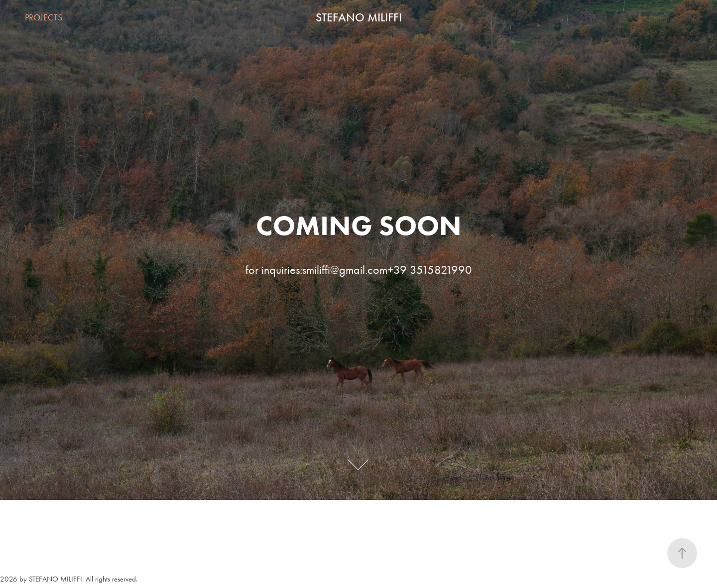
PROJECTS (44, 17)
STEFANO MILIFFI (359, 17)
